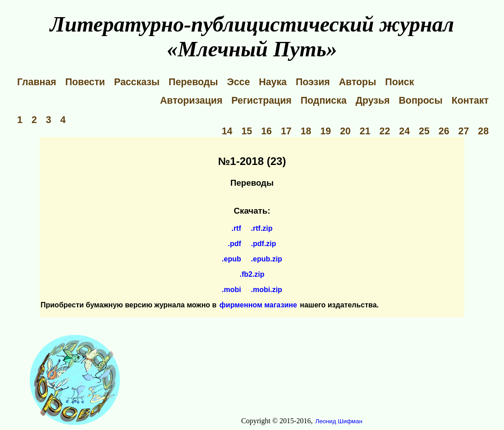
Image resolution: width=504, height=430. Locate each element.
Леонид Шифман (339, 421)
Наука (273, 82)
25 (424, 131)
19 (325, 131)
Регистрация (261, 101)
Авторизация (191, 101)
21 (365, 131)
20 (345, 131)
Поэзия (313, 82)
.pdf (234, 244)
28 (483, 131)
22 (385, 131)
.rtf (236, 228)
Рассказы (137, 82)
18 (306, 131)
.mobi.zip (267, 290)
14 (227, 131)
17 (286, 131)
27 (464, 131)
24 (404, 131)
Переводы (193, 82)
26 (444, 131)
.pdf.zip (264, 244)
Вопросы (420, 101)
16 (266, 131)
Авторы (358, 82)
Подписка (324, 101)
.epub (231, 259)
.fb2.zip (252, 274)
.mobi (231, 290)
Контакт (470, 101)
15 (247, 131)
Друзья (373, 101)
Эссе (239, 82)
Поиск (399, 82)
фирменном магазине (258, 305)
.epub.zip (267, 259)
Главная (37, 82)
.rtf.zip (262, 228)
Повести (85, 82)
